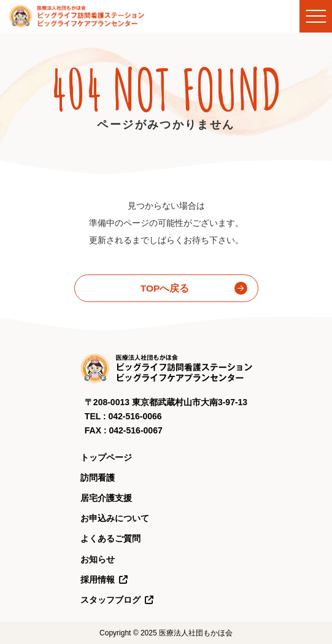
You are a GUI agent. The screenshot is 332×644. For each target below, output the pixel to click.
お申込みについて (115, 518)
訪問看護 (98, 478)
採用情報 (104, 580)
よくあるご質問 (110, 538)
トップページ (106, 457)
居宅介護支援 (106, 498)
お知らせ (98, 559)
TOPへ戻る (165, 288)
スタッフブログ (117, 600)
